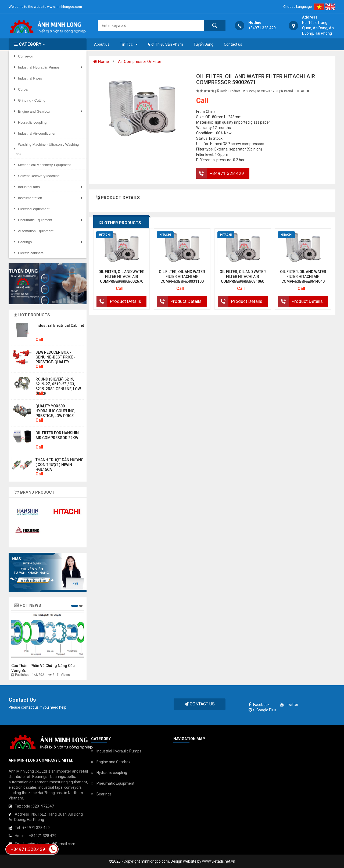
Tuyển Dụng (203, 44)
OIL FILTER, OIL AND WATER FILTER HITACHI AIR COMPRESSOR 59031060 (243, 277)
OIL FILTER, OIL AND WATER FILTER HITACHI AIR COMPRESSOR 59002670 (121, 277)
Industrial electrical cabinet (60, 325)
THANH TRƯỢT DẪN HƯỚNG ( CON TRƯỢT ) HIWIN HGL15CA (60, 465)
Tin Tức (126, 44)
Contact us (233, 44)
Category (30, 44)
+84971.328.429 (227, 173)
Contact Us (200, 704)
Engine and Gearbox (113, 762)
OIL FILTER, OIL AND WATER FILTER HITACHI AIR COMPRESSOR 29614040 (303, 277)
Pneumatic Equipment (115, 783)
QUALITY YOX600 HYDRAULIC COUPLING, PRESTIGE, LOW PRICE (55, 411)
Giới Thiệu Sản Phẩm (166, 44)
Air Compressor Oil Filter (140, 62)
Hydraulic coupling (112, 773)
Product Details (126, 301)
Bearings (104, 794)
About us (102, 44)
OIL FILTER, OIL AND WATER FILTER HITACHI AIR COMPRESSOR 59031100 (182, 277)
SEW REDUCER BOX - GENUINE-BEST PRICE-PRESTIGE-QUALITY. (55, 357)
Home (101, 62)
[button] (75, 606)
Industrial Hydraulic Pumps (119, 751)
